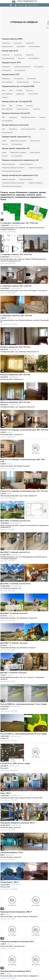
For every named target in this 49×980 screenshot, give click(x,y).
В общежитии (6, 67)
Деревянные (20, 94)
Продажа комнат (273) (11, 63)
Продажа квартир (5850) (12, 39)
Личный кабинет (32, 5)
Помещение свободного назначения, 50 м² (17, 942)
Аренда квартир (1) (10, 51)
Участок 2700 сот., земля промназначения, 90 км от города (24, 734)
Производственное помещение (12, 171)
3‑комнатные (30, 43)
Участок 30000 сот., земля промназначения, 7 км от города (24, 704)
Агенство (42, 117)
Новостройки (21, 47)
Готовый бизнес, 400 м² (10, 882)
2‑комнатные (18, 43)
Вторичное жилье (7, 47)
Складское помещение (35, 168)
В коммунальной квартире (22, 67)
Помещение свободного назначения (13, 168)
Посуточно (21, 58)
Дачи (11, 90)
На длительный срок (8, 58)
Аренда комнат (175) (11, 75)
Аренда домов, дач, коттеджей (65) (17, 102)
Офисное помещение (9, 164)
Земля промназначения (28, 117)
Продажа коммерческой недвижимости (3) (20, 160)
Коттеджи (19, 90)
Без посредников (34, 47)
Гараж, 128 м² (6, 793)
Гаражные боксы (35, 141)
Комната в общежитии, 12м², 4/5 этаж (15, 347)
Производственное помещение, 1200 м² (16, 912)
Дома (4, 90)
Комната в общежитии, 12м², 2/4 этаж (15, 402)
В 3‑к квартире (6, 70)
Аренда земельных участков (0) (15, 125)
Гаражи (4, 141)
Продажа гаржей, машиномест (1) (16, 137)
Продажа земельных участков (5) (16, 113)
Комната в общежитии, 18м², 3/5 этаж (15, 375)
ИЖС (3, 117)
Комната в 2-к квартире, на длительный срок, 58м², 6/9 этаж (24, 430)
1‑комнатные (6, 43)
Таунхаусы (30, 90)
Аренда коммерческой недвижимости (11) (20, 175)
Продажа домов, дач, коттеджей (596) (18, 86)
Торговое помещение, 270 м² (12, 853)
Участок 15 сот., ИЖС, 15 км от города (15, 764)
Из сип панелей (33, 94)
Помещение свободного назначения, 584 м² (18, 823)
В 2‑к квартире (39, 67)
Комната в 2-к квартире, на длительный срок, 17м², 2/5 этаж (24, 491)
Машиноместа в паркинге (18, 141)
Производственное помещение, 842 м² (16, 971)
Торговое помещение (26, 164)
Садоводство (13, 117)
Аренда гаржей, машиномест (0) (16, 148)
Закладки (19, 5)
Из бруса (5, 97)
